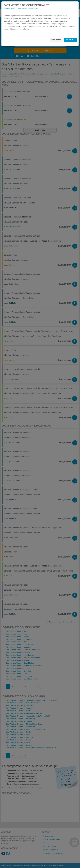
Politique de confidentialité (28, 8)
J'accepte (70, 40)
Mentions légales (10, 8)
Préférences (56, 40)
